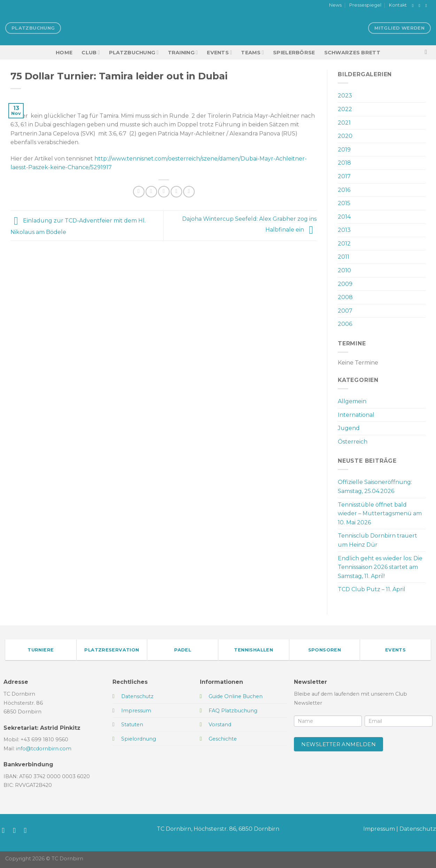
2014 (344, 217)
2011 (344, 257)
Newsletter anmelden (338, 744)
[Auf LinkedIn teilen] (189, 192)
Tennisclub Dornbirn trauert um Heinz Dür (377, 540)
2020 (345, 136)
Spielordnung (139, 739)
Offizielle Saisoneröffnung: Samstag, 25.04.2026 (375, 487)
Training (183, 52)
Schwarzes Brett (352, 53)
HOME (64, 53)
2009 (345, 284)
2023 (345, 96)
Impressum (379, 829)
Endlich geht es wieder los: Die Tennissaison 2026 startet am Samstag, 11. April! (380, 567)
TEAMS (252, 52)
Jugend (349, 428)
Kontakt (398, 5)
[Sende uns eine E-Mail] (427, 6)
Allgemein (352, 401)
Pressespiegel (365, 5)
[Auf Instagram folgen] (421, 6)
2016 (344, 190)
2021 (344, 123)
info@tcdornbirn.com (44, 749)
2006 (345, 324)
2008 (345, 297)
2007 (345, 311)
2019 (344, 150)
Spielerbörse (294, 53)
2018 (344, 163)
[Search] (428, 52)
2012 (344, 244)
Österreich (353, 442)
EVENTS (219, 52)
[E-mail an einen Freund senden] (164, 192)
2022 (345, 109)
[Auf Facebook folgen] (414, 6)
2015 (344, 203)
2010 (344, 270)
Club (91, 52)
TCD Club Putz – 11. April (372, 589)
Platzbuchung (134, 52)
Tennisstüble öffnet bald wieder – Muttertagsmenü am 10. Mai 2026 (380, 514)
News (335, 5)
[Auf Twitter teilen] (151, 192)
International (356, 415)
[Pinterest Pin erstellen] (176, 192)
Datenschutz (418, 829)
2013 (344, 230)
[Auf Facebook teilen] (139, 192)
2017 (344, 176)
